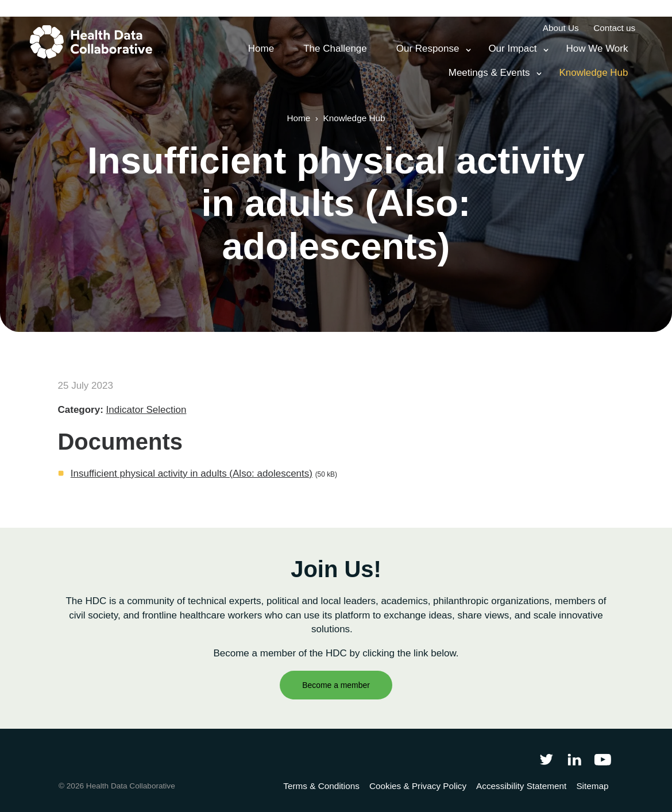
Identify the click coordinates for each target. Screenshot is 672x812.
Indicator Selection (146, 410)
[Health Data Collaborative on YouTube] (603, 759)
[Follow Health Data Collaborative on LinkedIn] (574, 759)
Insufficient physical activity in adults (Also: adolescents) (192, 473)
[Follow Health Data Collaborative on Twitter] (546, 759)
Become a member (336, 685)
